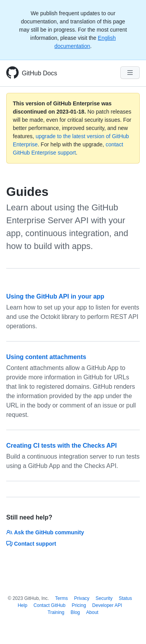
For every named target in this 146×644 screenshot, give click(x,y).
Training (56, 612)
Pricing (79, 605)
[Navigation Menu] (130, 73)
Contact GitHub (49, 605)
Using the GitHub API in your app (55, 296)
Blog (75, 612)
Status (125, 598)
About (92, 612)
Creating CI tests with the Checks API (62, 446)
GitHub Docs (40, 73)
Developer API (107, 605)
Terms (62, 598)
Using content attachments (46, 357)
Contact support (31, 544)
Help (22, 605)
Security (104, 598)
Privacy (82, 598)
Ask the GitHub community (45, 532)
